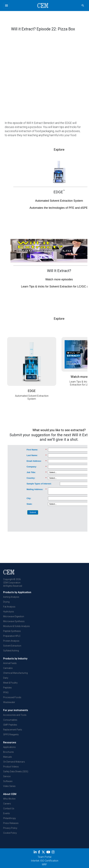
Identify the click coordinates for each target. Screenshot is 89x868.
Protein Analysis (11, 641)
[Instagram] (53, 853)
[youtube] (49, 853)
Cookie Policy (10, 833)
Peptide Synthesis (12, 631)
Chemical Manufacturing (15, 673)
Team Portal (44, 857)
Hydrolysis (9, 612)
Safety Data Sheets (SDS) (16, 772)
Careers (7, 804)
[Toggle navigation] (6, 6)
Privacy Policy (10, 828)
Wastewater (9, 702)
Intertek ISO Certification (45, 861)
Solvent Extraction (12, 646)
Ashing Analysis (11, 597)
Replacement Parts (13, 730)
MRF (44, 864)
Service (7, 776)
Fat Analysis (9, 607)
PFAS (6, 692)
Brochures (8, 752)
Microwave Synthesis (14, 621)
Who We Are (9, 799)
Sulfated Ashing (11, 651)
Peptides (7, 688)
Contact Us (9, 808)
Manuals (8, 757)
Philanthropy (10, 818)
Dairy (6, 678)
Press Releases (11, 823)
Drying (6, 602)
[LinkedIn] (36, 853)
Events (6, 813)
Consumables (10, 720)
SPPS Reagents (11, 735)
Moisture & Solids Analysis (16, 626)
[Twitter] (44, 853)
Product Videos (11, 767)
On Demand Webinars (14, 762)
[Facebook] (40, 853)
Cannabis (8, 668)
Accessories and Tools (15, 715)
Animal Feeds (10, 663)
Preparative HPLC (12, 636)
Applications (9, 747)
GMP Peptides (10, 725)
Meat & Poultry (10, 683)
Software (8, 781)
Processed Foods (12, 697)
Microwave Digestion (14, 616)
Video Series (9, 786)
